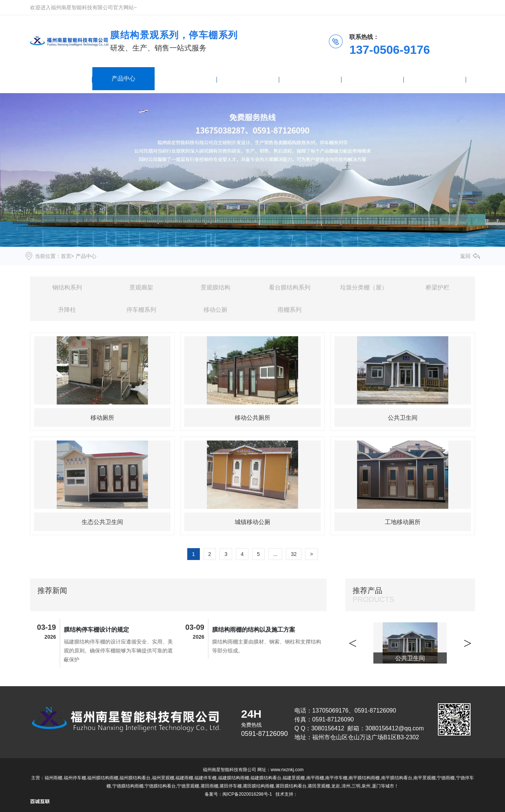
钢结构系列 (67, 287)
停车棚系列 (141, 310)
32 (294, 554)
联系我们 (435, 78)
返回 (465, 256)
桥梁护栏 (438, 287)
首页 (66, 256)
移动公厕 (215, 310)
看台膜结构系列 (290, 287)
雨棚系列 (290, 310)
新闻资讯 (248, 78)
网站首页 (61, 78)
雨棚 (186, 78)
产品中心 (123, 78)
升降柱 (67, 310)
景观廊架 (141, 287)
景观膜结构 (215, 287)
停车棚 (310, 78)
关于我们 (373, 78)
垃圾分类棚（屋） (364, 287)
